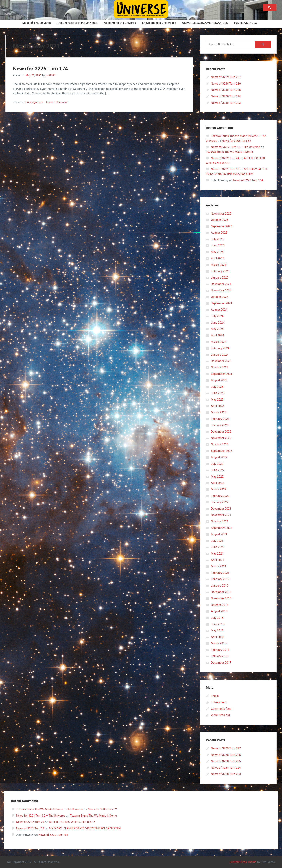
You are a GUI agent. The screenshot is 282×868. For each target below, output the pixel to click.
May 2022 (217, 477)
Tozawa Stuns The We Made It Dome (230, 152)
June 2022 (218, 470)
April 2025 (218, 258)
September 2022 (222, 451)
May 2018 (217, 630)
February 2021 (220, 573)
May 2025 (217, 252)
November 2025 (221, 214)
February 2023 (220, 419)
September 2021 (222, 528)
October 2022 (220, 444)
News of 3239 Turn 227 (226, 77)
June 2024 (218, 323)
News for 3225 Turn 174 (42, 69)
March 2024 (219, 342)
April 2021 (218, 560)
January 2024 (220, 355)
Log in (215, 696)
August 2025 (219, 233)
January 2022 (220, 502)
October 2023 (220, 367)
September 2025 (222, 226)
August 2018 (219, 611)
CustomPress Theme (243, 862)
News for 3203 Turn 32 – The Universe (236, 147)
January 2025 (220, 278)
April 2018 (218, 637)
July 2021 (217, 541)
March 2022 (219, 489)
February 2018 (220, 650)
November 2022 (221, 438)
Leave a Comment (57, 102)
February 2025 (220, 271)
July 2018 (217, 618)
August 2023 (219, 380)
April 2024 (218, 335)
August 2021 (219, 534)
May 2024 (217, 329)
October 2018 (220, 605)
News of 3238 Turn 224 (226, 96)
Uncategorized (34, 102)
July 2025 (217, 239)
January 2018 (220, 656)
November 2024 (221, 291)
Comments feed (221, 709)
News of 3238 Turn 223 (226, 103)
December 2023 (221, 361)
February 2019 (220, 579)
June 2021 (218, 547)
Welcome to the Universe (120, 23)
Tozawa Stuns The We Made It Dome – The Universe (50, 809)
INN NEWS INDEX (245, 23)
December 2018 (221, 592)
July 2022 (217, 464)
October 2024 (220, 297)
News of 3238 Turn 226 (226, 84)
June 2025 (218, 245)
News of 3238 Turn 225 (226, 90)
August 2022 (219, 457)
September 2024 (222, 303)
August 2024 (219, 310)
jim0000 (51, 75)
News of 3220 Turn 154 (249, 180)
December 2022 (221, 432)
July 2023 (217, 387)
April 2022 (218, 483)
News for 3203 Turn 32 (237, 141)
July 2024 (217, 316)
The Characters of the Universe (77, 23)
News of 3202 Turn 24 (225, 158)
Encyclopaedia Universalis (159, 23)
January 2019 (220, 586)
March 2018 (219, 643)
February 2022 (220, 496)
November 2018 (221, 598)
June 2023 (218, 393)
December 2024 (221, 284)
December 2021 (221, 509)
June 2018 (218, 624)
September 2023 (222, 374)
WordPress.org (221, 715)
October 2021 (220, 521)
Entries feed (219, 702)
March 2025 (219, 265)
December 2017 (221, 663)
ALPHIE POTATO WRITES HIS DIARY (73, 822)
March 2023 (219, 412)
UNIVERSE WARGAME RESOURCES (205, 23)
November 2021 (221, 515)
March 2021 (219, 566)
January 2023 (220, 425)
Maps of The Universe (37, 23)
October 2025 (220, 220)
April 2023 (218, 406)
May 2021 (217, 554)
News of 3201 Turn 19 (225, 169)
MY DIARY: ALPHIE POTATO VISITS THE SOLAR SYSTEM (86, 828)
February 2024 (220, 348)
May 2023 (217, 400)
